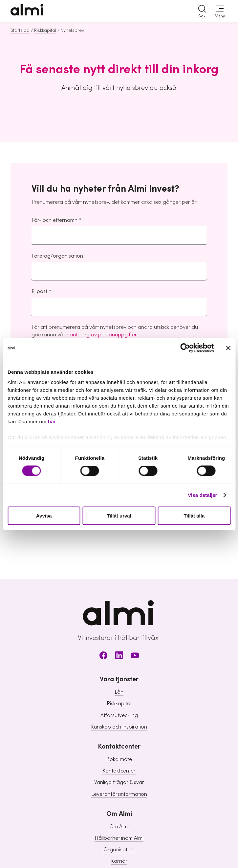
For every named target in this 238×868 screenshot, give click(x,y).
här (52, 422)
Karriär (119, 861)
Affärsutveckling (119, 715)
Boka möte (119, 759)
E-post (39, 291)
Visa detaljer (202, 495)
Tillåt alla (194, 515)
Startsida (20, 31)
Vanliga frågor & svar (119, 782)
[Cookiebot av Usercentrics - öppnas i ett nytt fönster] (185, 348)
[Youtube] (135, 656)
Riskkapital (45, 31)
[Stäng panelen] (228, 348)
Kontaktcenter (119, 771)
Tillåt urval (119, 515)
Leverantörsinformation (119, 794)
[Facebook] (103, 656)
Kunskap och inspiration (119, 727)
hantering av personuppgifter (102, 335)
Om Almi (119, 827)
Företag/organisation (57, 256)
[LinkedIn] (119, 656)
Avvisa (44, 515)
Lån (119, 692)
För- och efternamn (54, 220)
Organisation (119, 850)
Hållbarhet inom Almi (119, 838)
